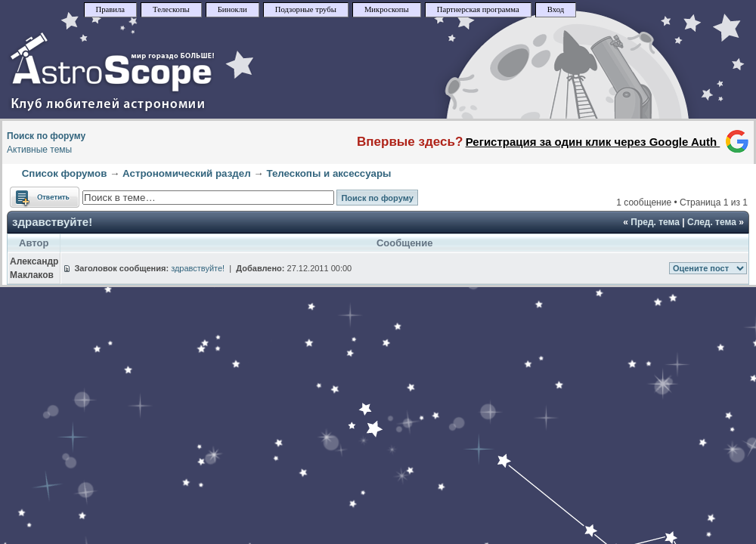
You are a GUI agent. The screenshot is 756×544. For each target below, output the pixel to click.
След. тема (712, 222)
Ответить (45, 197)
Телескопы (171, 9)
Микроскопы (387, 9)
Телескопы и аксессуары (328, 173)
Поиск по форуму (46, 136)
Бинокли (232, 9)
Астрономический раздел (187, 173)
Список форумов (65, 173)
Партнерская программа (478, 9)
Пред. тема (655, 222)
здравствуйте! (52, 222)
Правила (111, 9)
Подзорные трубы (306, 9)
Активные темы (39, 150)
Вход (556, 9)
